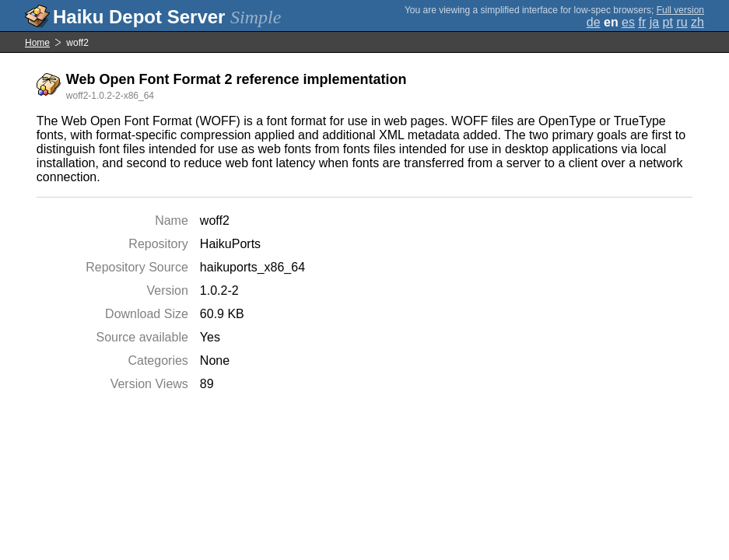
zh (697, 22)
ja (654, 22)
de (594, 22)
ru (682, 22)
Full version (680, 10)
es (628, 22)
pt (668, 22)
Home (37, 43)
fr (642, 22)
